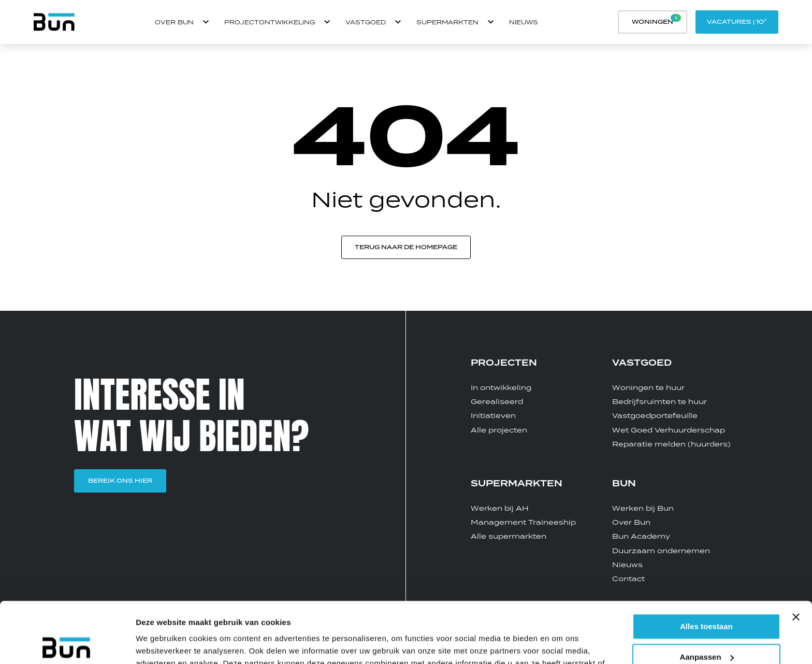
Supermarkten (447, 22)
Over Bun (631, 522)
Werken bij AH (500, 508)
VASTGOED (642, 363)
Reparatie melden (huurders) (671, 444)
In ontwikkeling (501, 387)
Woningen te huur (648, 387)
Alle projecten (499, 430)
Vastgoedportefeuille (655, 415)
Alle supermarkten (509, 536)
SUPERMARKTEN (517, 484)
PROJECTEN (504, 363)
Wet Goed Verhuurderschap (669, 430)
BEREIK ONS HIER (120, 481)
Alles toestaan (706, 566)
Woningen (656, 20)
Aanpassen (707, 596)
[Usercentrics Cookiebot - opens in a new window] (67, 644)
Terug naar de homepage (406, 247)
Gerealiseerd (497, 401)
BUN (624, 484)
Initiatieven (493, 415)
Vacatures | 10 (737, 21)
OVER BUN (174, 22)
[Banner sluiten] (796, 556)
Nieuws (524, 22)
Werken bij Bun (643, 508)
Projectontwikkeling (270, 22)
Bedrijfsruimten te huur (659, 401)
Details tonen (160, 644)
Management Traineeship (523, 522)
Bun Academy (641, 536)
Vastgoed (366, 22)
